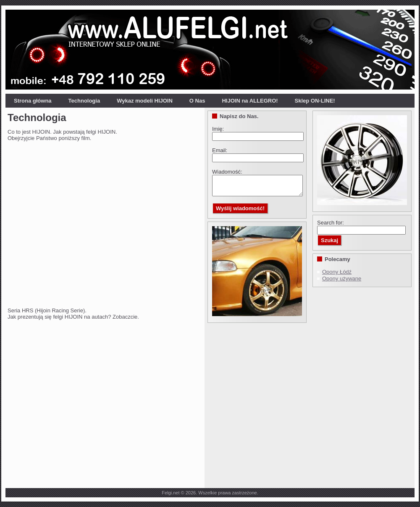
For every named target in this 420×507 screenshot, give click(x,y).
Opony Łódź (337, 272)
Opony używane (342, 279)
